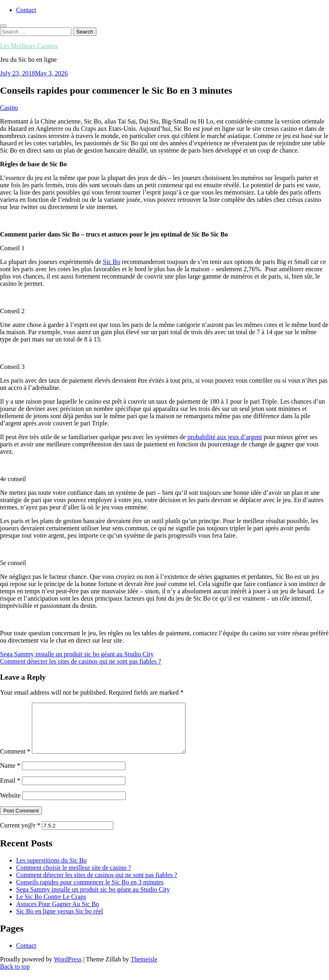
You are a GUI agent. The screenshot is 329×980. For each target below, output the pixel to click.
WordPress (68, 969)
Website (10, 805)
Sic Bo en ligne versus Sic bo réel (60, 921)
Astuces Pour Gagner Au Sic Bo (58, 914)
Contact (26, 10)
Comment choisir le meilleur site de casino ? (74, 877)
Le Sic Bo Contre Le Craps (51, 906)
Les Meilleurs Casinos (29, 46)
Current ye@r (20, 835)
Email (10, 790)
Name (10, 775)
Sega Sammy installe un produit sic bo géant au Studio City (93, 899)
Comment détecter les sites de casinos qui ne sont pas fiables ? (97, 885)
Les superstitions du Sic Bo (51, 870)
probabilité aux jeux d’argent (225, 437)
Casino (9, 108)
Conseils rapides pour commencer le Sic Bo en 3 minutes (90, 892)
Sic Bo (111, 262)
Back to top (15, 976)
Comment (15, 761)
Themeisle (144, 969)
